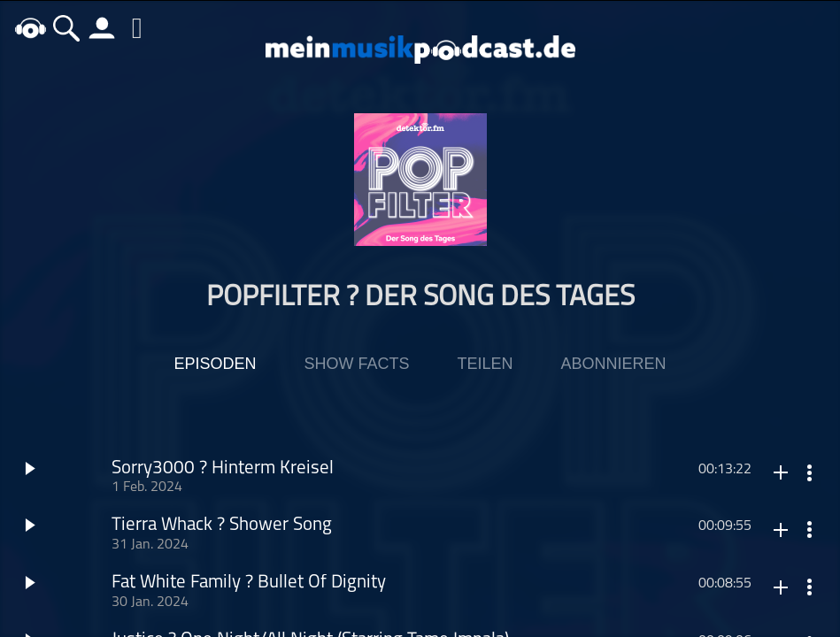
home (31, 28)
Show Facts (356, 364)
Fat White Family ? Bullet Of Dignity (249, 583)
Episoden (215, 364)
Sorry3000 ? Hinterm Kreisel (223, 468)
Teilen (485, 364)
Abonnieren (614, 364)
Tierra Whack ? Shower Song (222, 526)
